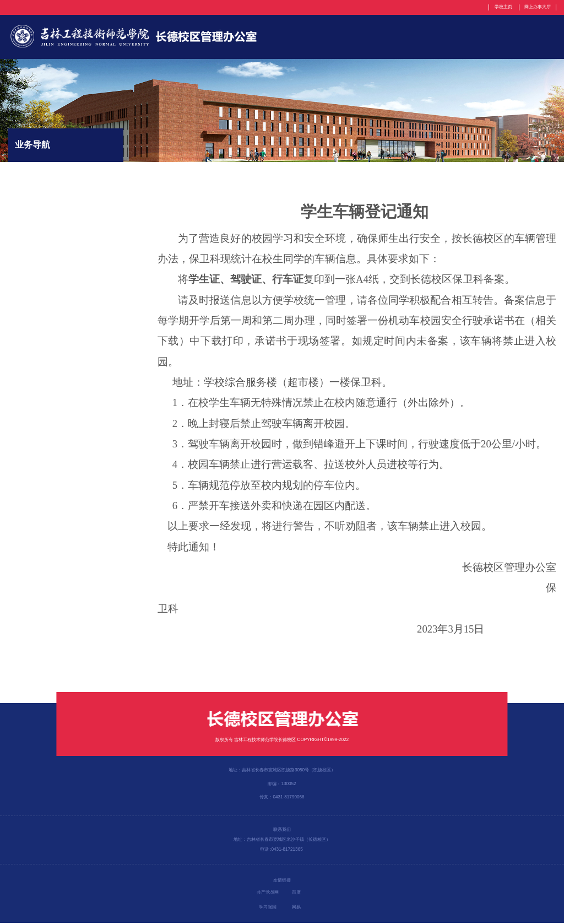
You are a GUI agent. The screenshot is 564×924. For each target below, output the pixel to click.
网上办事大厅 (538, 7)
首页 (272, 37)
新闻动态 (495, 37)
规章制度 (403, 37)
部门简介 (312, 37)
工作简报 (541, 37)
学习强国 (268, 908)
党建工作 (449, 37)
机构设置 (357, 37)
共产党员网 (268, 893)
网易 (296, 908)
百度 (296, 893)
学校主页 (503, 7)
